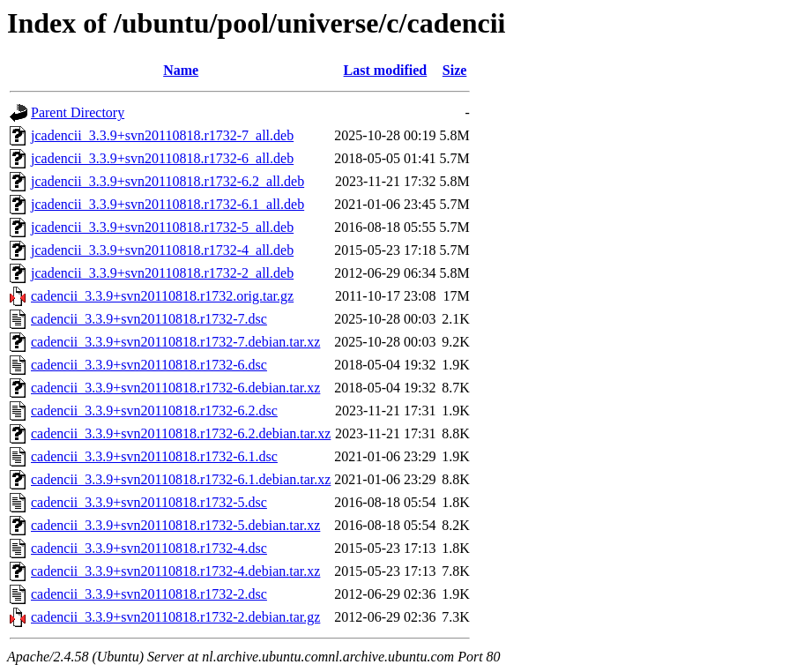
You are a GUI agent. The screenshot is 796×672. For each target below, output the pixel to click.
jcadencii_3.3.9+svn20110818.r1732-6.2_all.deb (167, 181)
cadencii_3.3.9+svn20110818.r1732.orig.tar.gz (162, 296)
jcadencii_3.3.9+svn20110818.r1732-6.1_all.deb (167, 204)
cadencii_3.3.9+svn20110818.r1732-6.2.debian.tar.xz (181, 433)
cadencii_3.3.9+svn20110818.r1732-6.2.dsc (154, 411)
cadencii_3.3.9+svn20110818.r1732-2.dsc (149, 594)
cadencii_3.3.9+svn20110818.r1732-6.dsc (149, 365)
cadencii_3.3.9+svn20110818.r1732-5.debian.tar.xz (175, 525)
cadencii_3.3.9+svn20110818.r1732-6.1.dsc (154, 456)
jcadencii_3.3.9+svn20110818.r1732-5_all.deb (162, 227)
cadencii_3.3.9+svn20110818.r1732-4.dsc (149, 548)
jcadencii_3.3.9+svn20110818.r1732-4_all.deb (162, 250)
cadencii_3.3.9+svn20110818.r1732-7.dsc (149, 319)
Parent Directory (78, 112)
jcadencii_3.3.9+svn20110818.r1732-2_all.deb (162, 273)
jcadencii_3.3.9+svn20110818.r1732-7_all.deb (162, 135)
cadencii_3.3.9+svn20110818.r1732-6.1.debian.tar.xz (181, 479)
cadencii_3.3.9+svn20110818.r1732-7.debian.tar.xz (175, 342)
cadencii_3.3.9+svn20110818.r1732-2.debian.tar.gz (175, 617)
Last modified (386, 70)
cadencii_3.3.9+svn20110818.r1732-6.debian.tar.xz (175, 388)
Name (181, 70)
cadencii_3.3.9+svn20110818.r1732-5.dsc (149, 502)
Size (455, 70)
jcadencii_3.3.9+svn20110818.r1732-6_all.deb (162, 158)
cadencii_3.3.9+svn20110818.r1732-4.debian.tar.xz (175, 571)
